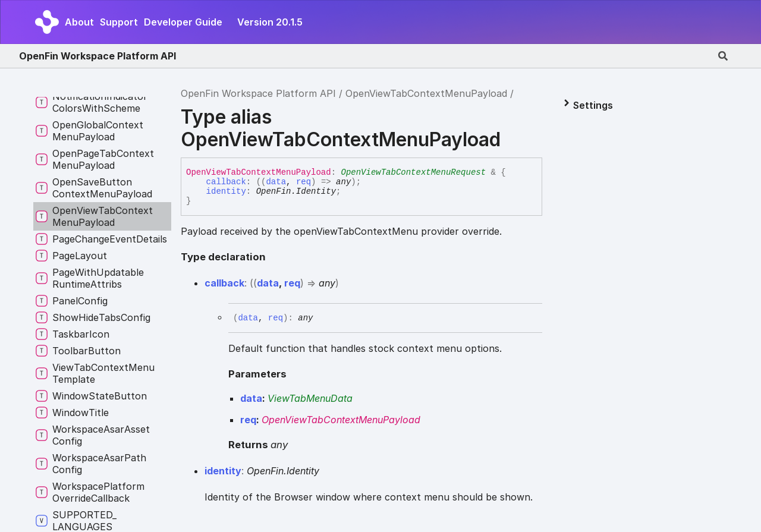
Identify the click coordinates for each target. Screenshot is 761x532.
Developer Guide (183, 22)
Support (119, 22)
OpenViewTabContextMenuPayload (426, 93)
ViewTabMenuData (310, 398)
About (79, 22)
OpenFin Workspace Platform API (98, 56)
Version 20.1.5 (270, 22)
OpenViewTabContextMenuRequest (413, 172)
